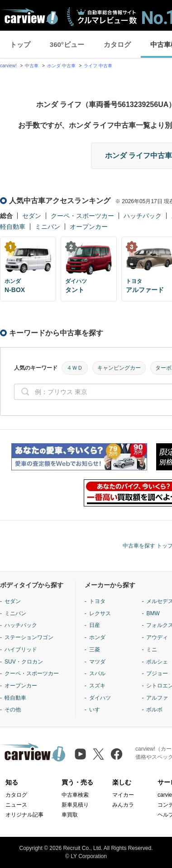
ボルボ (154, 710)
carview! (8, 66)
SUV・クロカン (24, 662)
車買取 (70, 815)
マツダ (97, 662)
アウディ (157, 637)
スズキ (97, 686)
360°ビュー (67, 44)
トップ (20, 44)
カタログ (117, 44)
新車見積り (75, 805)
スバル (97, 673)
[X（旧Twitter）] (98, 754)
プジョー (157, 673)
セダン (32, 216)
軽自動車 (13, 227)
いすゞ (97, 710)
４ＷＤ (75, 368)
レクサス (100, 613)
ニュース (16, 805)
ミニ (152, 650)
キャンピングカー (119, 368)
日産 (95, 625)
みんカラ (123, 805)
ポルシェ (157, 662)
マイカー (123, 795)
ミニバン (48, 227)
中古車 (32, 66)
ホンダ (97, 637)
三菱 (95, 650)
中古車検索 (75, 795)
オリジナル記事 (24, 815)
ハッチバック (143, 216)
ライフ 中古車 (98, 66)
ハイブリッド (21, 650)
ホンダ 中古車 (61, 66)
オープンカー (89, 227)
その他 (13, 710)
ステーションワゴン (29, 637)
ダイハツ (100, 698)
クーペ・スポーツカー (82, 216)
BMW (153, 613)
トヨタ (97, 601)
